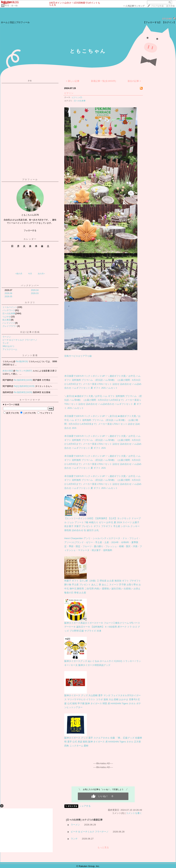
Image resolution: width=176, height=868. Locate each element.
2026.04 (35, 290)
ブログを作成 (157, 6)
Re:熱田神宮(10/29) (23, 380)
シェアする (85, 806)
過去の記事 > (134, 81)
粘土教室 (7, 320)
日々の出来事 (9, 314)
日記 (12, 22)
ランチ (6, 343)
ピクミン (69, 93)
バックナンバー (30, 285)
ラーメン (7, 337)
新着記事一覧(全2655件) (104, 81)
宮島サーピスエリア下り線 (78, 356)
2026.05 (8, 297)
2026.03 (35, 293)
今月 (30, 274)
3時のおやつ (8, 346)
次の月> (41, 274)
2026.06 (8, 293)
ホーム (4, 22)
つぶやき (7, 317)
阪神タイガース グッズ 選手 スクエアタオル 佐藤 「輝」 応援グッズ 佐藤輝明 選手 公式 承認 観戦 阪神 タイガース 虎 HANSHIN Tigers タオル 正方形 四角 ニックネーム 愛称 (103, 742)
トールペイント (10, 307)
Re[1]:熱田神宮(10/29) (25, 386)
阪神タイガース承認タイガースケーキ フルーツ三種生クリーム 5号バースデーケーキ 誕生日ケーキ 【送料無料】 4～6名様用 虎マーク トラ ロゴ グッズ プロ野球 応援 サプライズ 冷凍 (102, 627)
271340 (167, 19)
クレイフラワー (10, 326)
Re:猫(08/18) (22, 361)
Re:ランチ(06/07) (24, 371)
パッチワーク (9, 310)
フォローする (30, 230)
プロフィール (23, 22)
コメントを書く (134, 813)
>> (134, 6)
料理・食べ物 (11, 6)
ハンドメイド (9, 323)
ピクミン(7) (77, 97)
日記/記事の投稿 (30, 332)
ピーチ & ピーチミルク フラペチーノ (20, 340)
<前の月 (19, 274)
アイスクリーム (10, 349)
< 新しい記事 (73, 81)
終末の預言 (8, 371)
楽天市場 (170, 6)
